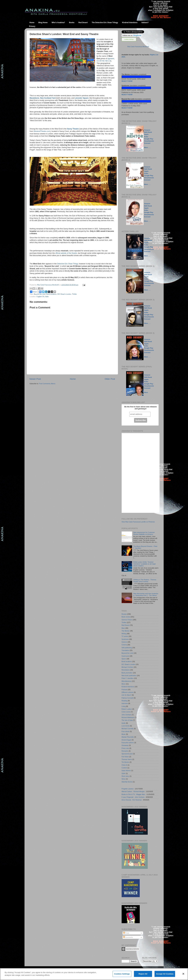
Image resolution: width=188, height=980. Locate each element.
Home (32, 23)
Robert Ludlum (127, 709)
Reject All (143, 974)
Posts (126, 933)
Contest (124, 768)
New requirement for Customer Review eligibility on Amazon (144, 533)
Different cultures (127, 692)
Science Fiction (127, 620)
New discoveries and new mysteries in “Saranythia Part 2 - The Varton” (146, 594)
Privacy (32, 26)
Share (34, 292)
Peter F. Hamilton (128, 678)
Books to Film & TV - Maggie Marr (133, 794)
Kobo (146, 137)
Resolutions (126, 670)
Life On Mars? (127, 695)
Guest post (125, 656)
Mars (123, 628)
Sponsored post (127, 754)
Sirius (124, 779)
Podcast (124, 690)
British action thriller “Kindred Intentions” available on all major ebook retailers (145, 564)
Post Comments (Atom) (47, 384)
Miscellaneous (127, 681)
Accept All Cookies (165, 974)
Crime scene (126, 712)
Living (124, 706)
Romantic (125, 751)
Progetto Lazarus (128, 789)
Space (124, 659)
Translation (125, 650)
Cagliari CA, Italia (42, 297)
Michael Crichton (127, 667)
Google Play (149, 139)
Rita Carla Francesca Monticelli (138, 47)
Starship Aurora (127, 782)
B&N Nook (148, 132)
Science (124, 642)
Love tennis (126, 726)
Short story (125, 776)
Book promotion (127, 673)
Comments (128, 937)
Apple (146, 134)
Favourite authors (128, 743)
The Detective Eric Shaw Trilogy (105, 23)
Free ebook (126, 731)
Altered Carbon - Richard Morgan (133, 791)
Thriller (74, 294)
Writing (124, 634)
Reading (125, 701)
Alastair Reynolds (128, 737)
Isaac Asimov (126, 770)
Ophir (123, 773)
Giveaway (125, 745)
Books (72, 23)
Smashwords (149, 141)
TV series (125, 636)
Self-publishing (127, 648)
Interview (125, 703)
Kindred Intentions (130, 23)
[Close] (183, 974)
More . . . (147, 147)
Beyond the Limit (40, 294)
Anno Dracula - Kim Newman (132, 800)
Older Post (110, 379)
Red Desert (83, 23)
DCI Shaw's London (64, 294)
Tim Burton (125, 762)
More (146, 392)
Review (124, 614)
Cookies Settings (129, 39)
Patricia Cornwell (127, 698)
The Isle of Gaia (127, 720)
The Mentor (126, 631)
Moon (124, 684)
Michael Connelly (128, 729)
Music (124, 734)
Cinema (124, 645)
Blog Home (43, 23)
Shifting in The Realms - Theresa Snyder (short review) (145, 581)
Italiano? (145, 23)
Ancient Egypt (126, 740)
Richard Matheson (128, 717)
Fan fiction (125, 757)
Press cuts (125, 748)
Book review (126, 617)
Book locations (51, 294)
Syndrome (125, 639)
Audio (124, 723)
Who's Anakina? (58, 23)
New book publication (129, 676)
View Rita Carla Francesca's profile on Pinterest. (138, 522)
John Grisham (126, 715)
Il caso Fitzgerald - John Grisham (133, 797)
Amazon (147, 130)
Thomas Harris (127, 759)
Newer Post (35, 379)
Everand (147, 143)
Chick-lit (124, 765)
